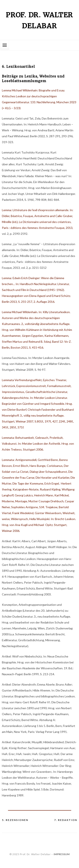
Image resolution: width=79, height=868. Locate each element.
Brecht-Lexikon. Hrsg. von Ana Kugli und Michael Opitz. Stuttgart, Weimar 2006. (39, 525)
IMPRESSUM (62, 854)
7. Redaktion (66, 820)
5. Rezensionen (15, 820)
